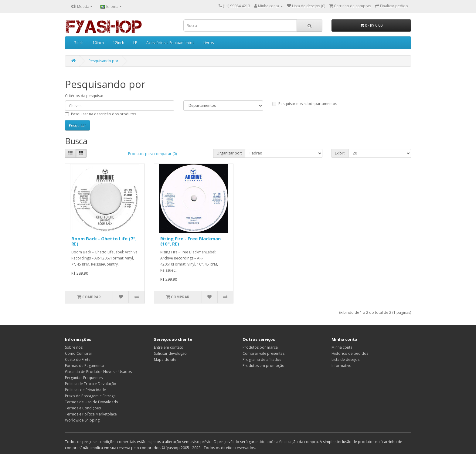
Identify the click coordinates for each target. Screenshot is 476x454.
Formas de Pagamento (85, 366)
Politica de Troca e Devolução (91, 384)
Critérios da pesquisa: (84, 96)
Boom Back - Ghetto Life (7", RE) (104, 241)
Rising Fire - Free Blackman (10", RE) (190, 241)
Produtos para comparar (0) (152, 154)
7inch (79, 43)
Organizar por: (229, 153)
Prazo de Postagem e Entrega (90, 396)
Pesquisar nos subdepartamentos (305, 104)
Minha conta (342, 347)
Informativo (342, 366)
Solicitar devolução (170, 353)
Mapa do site (165, 359)
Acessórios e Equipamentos (170, 43)
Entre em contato (169, 347)
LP (135, 43)
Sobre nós (74, 347)
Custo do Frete (78, 359)
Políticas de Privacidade (85, 390)
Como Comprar (79, 353)
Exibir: (340, 153)
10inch (98, 43)
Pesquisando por (104, 61)
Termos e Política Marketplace (91, 414)
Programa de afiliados (262, 359)
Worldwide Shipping (82, 420)
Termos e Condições (83, 408)
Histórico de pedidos (350, 353)
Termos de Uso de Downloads (91, 402)
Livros (209, 43)
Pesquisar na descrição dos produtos (100, 114)
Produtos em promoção (263, 366)
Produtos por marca (260, 347)
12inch (119, 43)
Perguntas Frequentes (84, 378)
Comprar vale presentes (263, 353)
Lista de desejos (345, 359)
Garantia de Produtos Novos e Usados (98, 372)
